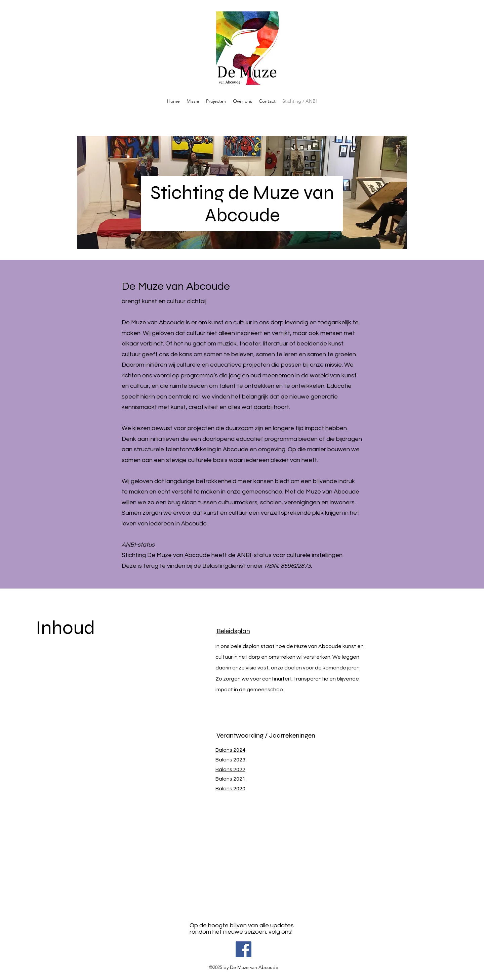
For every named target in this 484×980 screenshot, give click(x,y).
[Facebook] (244, 949)
